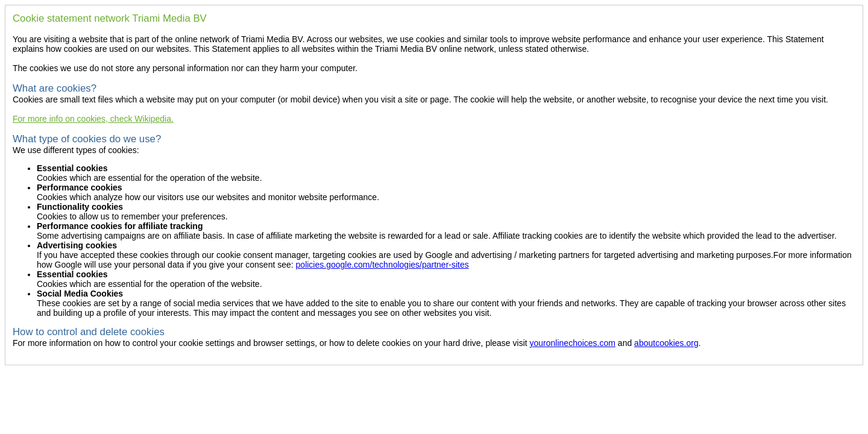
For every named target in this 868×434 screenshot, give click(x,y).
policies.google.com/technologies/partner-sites (382, 265)
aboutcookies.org (666, 343)
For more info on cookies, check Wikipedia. (93, 119)
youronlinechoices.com (573, 343)
